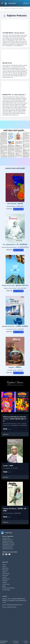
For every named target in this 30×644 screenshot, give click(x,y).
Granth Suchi (6, 584)
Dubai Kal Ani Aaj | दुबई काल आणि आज (15, 285)
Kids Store (5, 570)
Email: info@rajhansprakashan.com (12, 605)
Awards (5, 583)
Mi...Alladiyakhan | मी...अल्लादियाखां (15, 244)
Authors (5, 572)
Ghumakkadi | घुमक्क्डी (15, 203)
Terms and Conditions (9, 588)
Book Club (5, 575)
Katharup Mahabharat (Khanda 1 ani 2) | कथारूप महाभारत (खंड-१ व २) (15, 419)
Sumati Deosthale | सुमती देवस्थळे (12, 513)
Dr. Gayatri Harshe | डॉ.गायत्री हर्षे (15, 329)
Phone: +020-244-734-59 (9, 607)
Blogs (4, 586)
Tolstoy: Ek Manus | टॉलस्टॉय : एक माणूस (15, 510)
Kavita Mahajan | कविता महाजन (15, 206)
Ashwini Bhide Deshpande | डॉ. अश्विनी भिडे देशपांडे (15, 247)
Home (4, 565)
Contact (5, 577)
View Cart (6, 434)
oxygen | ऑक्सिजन (15, 367)
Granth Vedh (6, 574)
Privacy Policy (6, 590)
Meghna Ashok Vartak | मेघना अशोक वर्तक (15, 288)
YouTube (5, 581)
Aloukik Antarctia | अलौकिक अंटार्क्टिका (15, 326)
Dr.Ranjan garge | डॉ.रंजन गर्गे (15, 370)
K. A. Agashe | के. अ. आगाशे (10, 468)
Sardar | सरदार (8, 466)
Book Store (6, 568)
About (4, 566)
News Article (6, 579)
